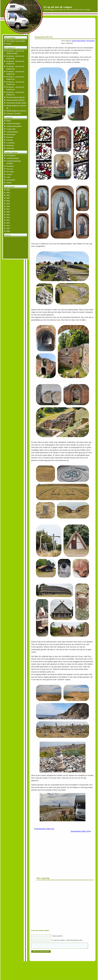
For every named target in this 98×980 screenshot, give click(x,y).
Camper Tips (11, 129)
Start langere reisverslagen (16, 41)
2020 (8, 201)
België (9, 121)
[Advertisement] (68, 28)
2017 (8, 209)
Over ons (10, 169)
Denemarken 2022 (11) (45, 829)
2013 (8, 220)
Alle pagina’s (11, 156)
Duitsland (10, 137)
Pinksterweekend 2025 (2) (15, 97)
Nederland (10, 146)
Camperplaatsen (12, 132)
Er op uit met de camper (58, 7)
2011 (8, 226)
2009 (8, 231)
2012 (8, 223)
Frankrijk (10, 140)
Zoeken (9, 44)
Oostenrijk (10, 148)
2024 (8, 193)
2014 (8, 217)
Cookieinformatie (12, 158)
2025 (8, 190)
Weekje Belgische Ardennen (16, 111)
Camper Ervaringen (13, 124)
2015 (8, 215)
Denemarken (90, 41)
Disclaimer (10, 166)
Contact (9, 174)
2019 (8, 204)
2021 (8, 198)
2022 (8, 195)
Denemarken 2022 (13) (80, 831)
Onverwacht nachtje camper (16, 103)
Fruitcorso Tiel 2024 (13, 114)
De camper (10, 172)
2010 (8, 228)
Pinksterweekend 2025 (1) (15, 100)
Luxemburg (10, 143)
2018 (8, 206)
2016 (8, 212)
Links (8, 177)
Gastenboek (11, 180)
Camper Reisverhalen (79, 41)
